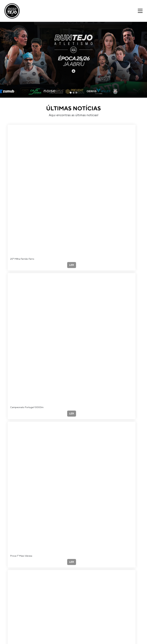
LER (72, 265)
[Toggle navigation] (140, 11)
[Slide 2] (73, 93)
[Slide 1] (71, 93)
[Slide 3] (76, 93)
